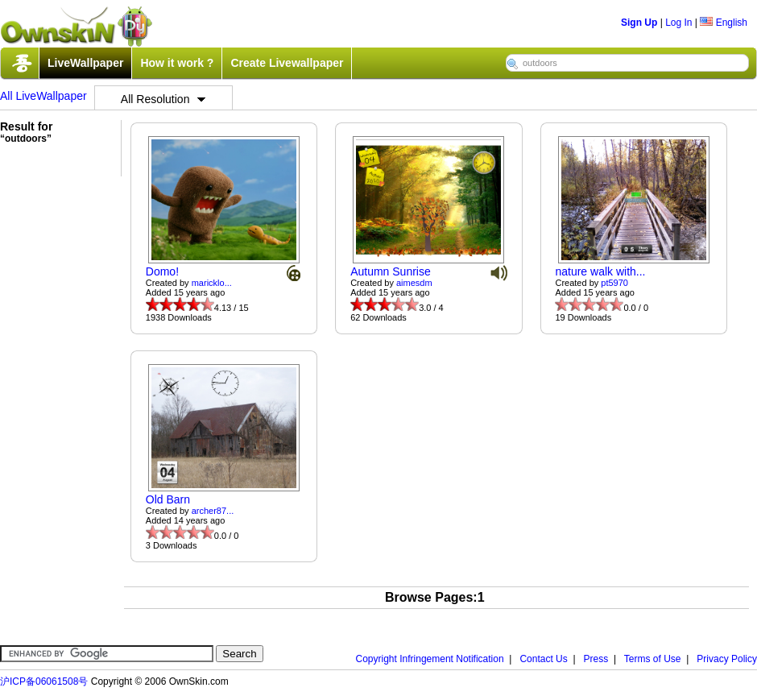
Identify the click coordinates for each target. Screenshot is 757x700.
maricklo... (212, 283)
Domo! (162, 271)
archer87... (213, 511)
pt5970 (614, 283)
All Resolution (163, 99)
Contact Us (543, 659)
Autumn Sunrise (391, 271)
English (724, 23)
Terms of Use (653, 659)
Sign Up (639, 23)
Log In (678, 23)
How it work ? (177, 63)
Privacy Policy (727, 659)
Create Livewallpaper (287, 63)
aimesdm (414, 283)
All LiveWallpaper (43, 96)
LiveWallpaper (85, 63)
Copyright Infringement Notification (430, 659)
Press (596, 659)
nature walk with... (600, 271)
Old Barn (168, 499)
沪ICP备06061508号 (44, 681)
